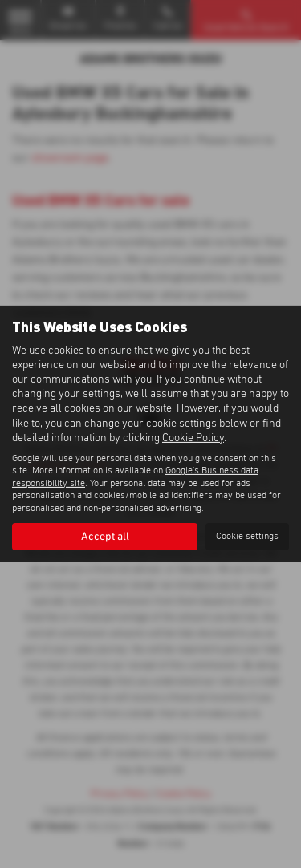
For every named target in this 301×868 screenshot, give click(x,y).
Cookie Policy (193, 438)
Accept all (105, 537)
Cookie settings (247, 537)
